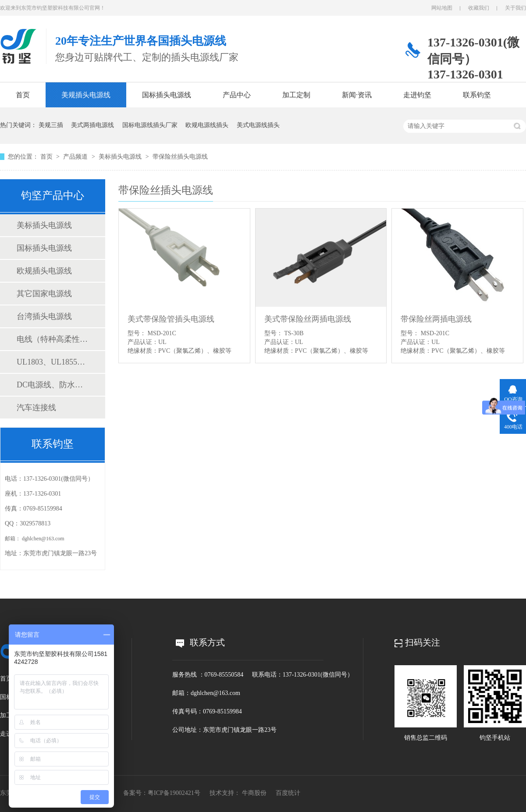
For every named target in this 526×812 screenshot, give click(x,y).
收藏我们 (479, 8)
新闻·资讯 (357, 95)
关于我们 (515, 8)
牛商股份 (254, 793)
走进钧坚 (417, 95)
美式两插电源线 (92, 125)
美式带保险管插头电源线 (171, 319)
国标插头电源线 (167, 95)
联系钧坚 (477, 95)
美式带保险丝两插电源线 (308, 319)
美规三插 (51, 125)
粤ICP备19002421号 (174, 793)
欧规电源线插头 (207, 125)
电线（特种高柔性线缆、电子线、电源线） (52, 339)
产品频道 (76, 157)
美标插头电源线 (121, 157)
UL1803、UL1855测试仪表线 (52, 362)
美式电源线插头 (258, 125)
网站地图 (442, 8)
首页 (23, 95)
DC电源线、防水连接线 (52, 385)
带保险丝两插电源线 (436, 319)
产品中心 (237, 95)
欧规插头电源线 (44, 271)
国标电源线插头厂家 (150, 125)
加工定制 (296, 95)
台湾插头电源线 (44, 316)
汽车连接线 (36, 408)
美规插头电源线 (86, 95)
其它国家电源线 (44, 294)
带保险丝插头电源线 (180, 157)
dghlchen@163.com (43, 539)
